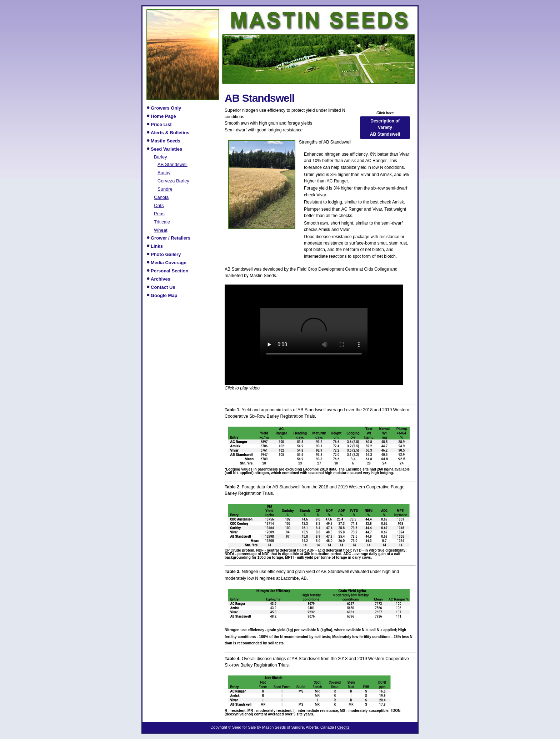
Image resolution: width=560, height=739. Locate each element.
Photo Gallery (166, 254)
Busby (164, 172)
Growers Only (166, 108)
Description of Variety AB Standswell (385, 127)
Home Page (163, 116)
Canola (161, 197)
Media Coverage (169, 263)
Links (157, 246)
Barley (161, 157)
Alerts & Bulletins (170, 133)
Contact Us (163, 287)
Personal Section (169, 271)
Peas (159, 213)
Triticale (162, 222)
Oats (159, 205)
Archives (161, 279)
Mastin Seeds (166, 141)
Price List (161, 124)
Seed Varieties (166, 149)
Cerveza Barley (173, 181)
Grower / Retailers (171, 238)
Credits (343, 727)
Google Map (164, 295)
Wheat (161, 230)
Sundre (165, 189)
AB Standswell (172, 164)
